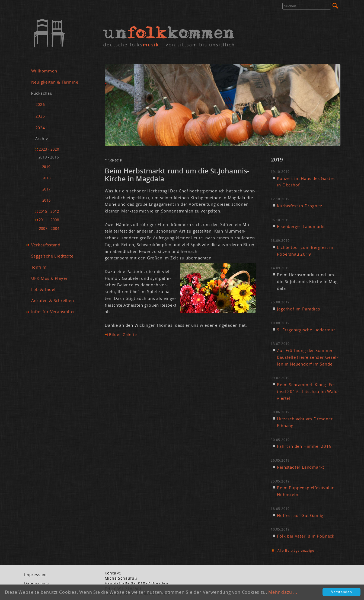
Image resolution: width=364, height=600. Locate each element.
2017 (47, 189)
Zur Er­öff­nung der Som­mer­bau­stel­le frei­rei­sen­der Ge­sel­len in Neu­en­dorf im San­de (307, 357)
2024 (40, 128)
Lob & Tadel (43, 289)
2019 (46, 167)
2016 (47, 200)
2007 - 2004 (49, 228)
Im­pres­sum (35, 575)
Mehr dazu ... (283, 592)
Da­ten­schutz (37, 583)
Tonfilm (39, 267)
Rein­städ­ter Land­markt (301, 467)
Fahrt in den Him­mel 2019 (304, 446)
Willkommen (44, 71)
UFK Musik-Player (50, 278)
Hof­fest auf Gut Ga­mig (300, 515)
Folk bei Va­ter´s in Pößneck (306, 536)
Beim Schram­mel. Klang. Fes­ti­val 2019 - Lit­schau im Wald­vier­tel (308, 391)
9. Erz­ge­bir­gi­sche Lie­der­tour (306, 330)
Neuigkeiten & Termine (55, 82)
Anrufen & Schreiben (53, 300)
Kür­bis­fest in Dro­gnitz (300, 206)
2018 (47, 178)
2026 (40, 104)
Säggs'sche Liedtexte (52, 256)
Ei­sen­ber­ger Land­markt (301, 226)
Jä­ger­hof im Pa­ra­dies (298, 309)
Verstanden (342, 592)
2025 (40, 116)
